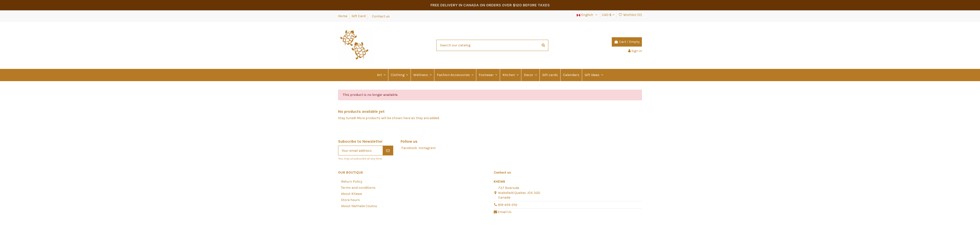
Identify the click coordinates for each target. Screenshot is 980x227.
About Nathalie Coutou (359, 206)
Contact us (381, 16)
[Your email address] (361, 151)
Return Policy (352, 182)
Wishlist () (630, 15)
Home (343, 16)
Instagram (427, 148)
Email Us (505, 212)
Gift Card (359, 16)
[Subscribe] (388, 151)
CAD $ (608, 15)
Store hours (350, 200)
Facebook (409, 148)
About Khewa (351, 194)
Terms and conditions (358, 188)
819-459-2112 (508, 205)
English (587, 15)
